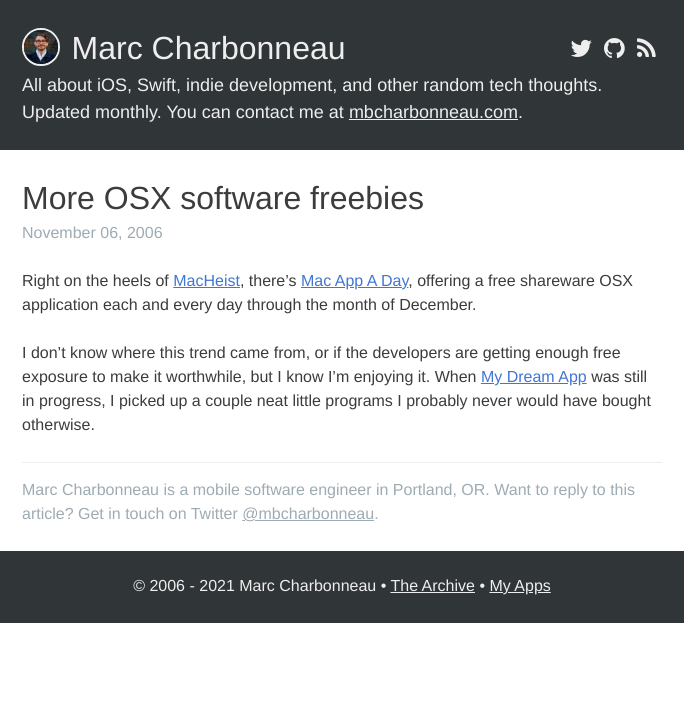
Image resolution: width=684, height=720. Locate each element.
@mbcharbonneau (308, 514)
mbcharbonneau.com (433, 112)
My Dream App (534, 377)
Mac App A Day (354, 281)
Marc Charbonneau (209, 48)
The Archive (432, 586)
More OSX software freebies (223, 198)
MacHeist (206, 281)
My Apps (519, 586)
